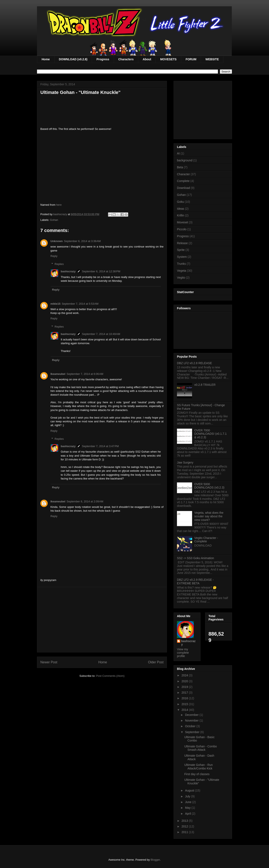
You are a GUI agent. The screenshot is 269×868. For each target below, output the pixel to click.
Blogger (155, 860)
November (192, 720)
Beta (180, 167)
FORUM (191, 59)
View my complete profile (183, 653)
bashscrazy (68, 271)
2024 (185, 675)
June (189, 802)
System (182, 257)
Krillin (181, 215)
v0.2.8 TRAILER (205, 385)
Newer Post (49, 662)
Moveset (183, 222)
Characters (126, 59)
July (188, 796)
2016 (185, 698)
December (192, 715)
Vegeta (182, 271)
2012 (185, 826)
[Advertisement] (102, 620)
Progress (103, 59)
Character (183, 174)
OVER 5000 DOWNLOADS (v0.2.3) (209, 486)
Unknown (57, 241)
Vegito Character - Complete (206, 540)
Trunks (181, 264)
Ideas (181, 209)
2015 (185, 704)
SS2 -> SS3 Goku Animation (195, 558)
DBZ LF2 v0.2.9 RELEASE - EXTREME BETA (195, 582)
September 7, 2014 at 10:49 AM (101, 334)
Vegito (181, 278)
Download (183, 188)
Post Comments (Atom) (110, 676)
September (193, 732)
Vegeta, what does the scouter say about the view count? (209, 516)
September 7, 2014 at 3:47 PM (100, 446)
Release (182, 243)
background (185, 160)
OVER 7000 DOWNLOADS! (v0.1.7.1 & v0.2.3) (211, 434)
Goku (180, 202)
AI (178, 153)
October (191, 726)
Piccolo (182, 229)
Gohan (54, 220)
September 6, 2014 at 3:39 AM (82, 241)
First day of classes (197, 774)
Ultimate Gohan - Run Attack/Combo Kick (198, 767)
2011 (185, 832)
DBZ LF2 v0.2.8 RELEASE (194, 363)
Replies (59, 264)
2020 (185, 681)
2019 (185, 687)
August (190, 790)
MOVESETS (168, 59)
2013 (185, 821)
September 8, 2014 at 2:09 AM (85, 501)
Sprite (181, 250)
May (188, 808)
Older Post (156, 662)
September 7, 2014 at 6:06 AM (85, 374)
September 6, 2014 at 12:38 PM (101, 271)
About (147, 59)
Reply (54, 256)
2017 (185, 693)
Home (46, 59)
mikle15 (55, 304)
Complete (183, 181)
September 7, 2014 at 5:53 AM (80, 304)
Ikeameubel (58, 374)
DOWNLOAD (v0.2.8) (73, 59)
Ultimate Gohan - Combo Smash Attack (201, 748)
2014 (185, 710)
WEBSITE (212, 59)
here (59, 205)
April (188, 814)
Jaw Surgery (185, 462)
